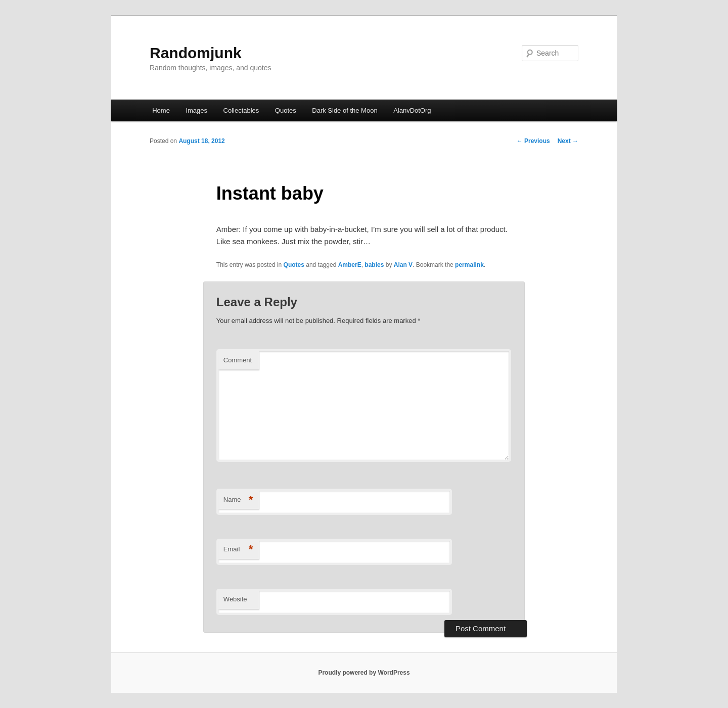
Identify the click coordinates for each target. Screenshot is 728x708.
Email (238, 550)
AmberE (350, 265)
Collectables (241, 110)
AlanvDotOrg (412, 110)
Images (196, 110)
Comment (238, 360)
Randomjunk (196, 53)
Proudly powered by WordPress (364, 673)
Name (238, 500)
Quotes (286, 110)
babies (374, 265)
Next (568, 141)
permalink (469, 265)
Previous (533, 141)
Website (235, 599)
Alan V (403, 265)
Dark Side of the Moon (345, 110)
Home (161, 110)
